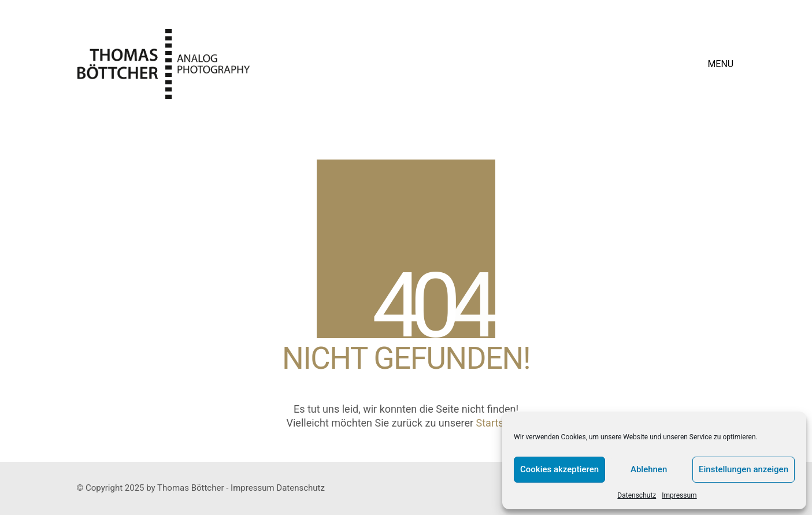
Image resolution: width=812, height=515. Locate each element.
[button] (721, 64)
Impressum (679, 495)
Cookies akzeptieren (559, 469)
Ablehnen (649, 469)
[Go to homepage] (164, 64)
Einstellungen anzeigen (744, 469)
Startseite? (501, 423)
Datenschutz (637, 495)
